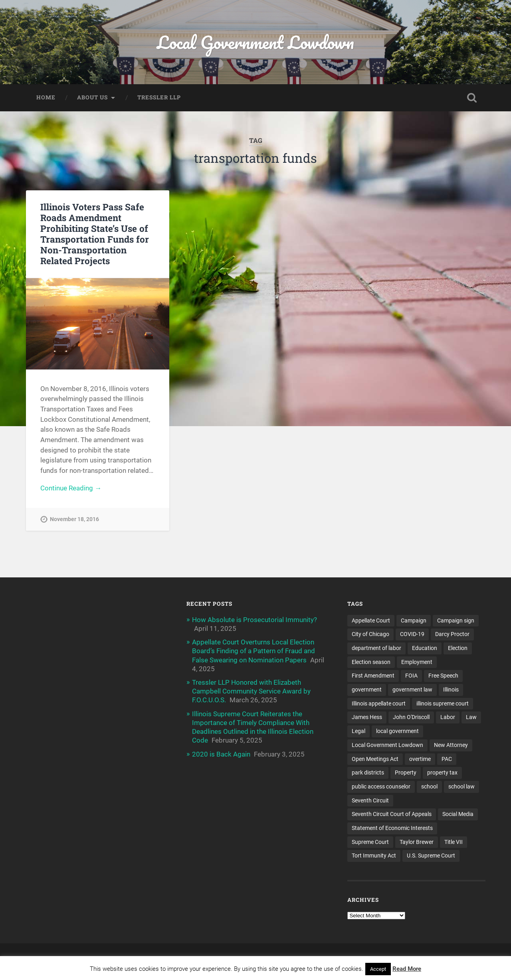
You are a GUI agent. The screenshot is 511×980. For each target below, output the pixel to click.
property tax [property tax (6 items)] (442, 773)
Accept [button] (378, 969)
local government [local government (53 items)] (397, 731)
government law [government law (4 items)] (412, 690)
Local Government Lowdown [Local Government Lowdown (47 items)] (387, 745)
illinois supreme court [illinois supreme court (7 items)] (443, 703)
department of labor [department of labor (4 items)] (376, 648)
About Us (92, 97)
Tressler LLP (159, 97)
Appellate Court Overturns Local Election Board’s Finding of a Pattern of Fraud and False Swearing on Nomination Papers (254, 651)
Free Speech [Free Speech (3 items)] (443, 676)
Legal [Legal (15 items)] (358, 731)
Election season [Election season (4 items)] (371, 662)
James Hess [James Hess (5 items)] (367, 717)
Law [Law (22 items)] (471, 717)
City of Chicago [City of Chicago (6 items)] (370, 634)
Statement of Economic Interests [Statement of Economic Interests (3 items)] (392, 828)
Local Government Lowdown (255, 42)
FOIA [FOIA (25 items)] (411, 676)
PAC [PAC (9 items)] (447, 759)
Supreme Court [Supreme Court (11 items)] (370, 842)
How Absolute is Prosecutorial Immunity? (255, 620)
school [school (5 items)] (429, 786)
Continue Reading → (71, 488)
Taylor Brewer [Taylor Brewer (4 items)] (417, 842)
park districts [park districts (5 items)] (368, 773)
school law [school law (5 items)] (461, 786)
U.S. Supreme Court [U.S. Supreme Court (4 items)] (431, 856)
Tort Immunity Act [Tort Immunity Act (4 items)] (374, 856)
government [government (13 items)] (367, 690)
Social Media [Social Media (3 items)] (458, 814)
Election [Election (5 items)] (458, 648)
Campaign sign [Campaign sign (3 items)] (456, 620)
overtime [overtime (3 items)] (420, 759)
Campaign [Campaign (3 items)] (414, 620)
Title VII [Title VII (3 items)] (454, 842)
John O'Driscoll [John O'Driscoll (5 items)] (411, 717)
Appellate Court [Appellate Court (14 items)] (371, 620)
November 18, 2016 (74, 519)
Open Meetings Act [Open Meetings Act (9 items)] (375, 759)
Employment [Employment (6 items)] (417, 662)
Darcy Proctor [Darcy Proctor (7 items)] (452, 634)
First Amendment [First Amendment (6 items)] (373, 676)
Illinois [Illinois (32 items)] (451, 690)
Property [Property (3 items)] (406, 773)
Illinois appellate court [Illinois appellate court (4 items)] (379, 703)
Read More (407, 969)
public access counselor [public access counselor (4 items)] (381, 786)
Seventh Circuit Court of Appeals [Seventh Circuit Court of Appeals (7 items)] (392, 814)
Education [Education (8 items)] (425, 648)
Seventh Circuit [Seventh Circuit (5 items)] (370, 800)
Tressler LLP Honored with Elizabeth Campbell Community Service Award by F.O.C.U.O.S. (251, 691)
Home (46, 97)
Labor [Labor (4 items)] (448, 717)
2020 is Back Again (221, 754)
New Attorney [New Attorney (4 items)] (451, 745)
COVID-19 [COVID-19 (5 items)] (412, 634)
